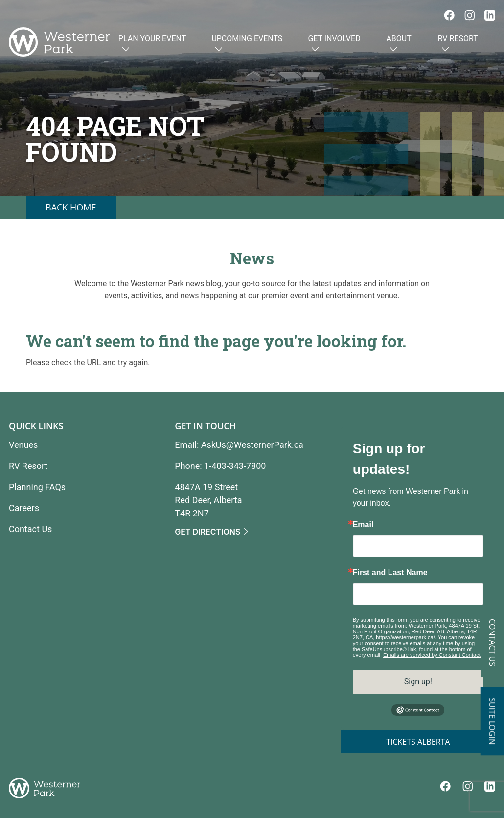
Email (363, 525)
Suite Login (492, 721)
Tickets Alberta (418, 742)
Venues (23, 445)
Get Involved (334, 44)
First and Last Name (390, 573)
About (399, 44)
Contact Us (492, 643)
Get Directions (207, 532)
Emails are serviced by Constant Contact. (433, 655)
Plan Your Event (152, 44)
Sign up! (418, 682)
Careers (24, 508)
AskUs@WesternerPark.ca (252, 445)
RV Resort (458, 44)
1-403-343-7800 (235, 466)
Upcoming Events (247, 44)
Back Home (71, 207)
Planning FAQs (37, 487)
